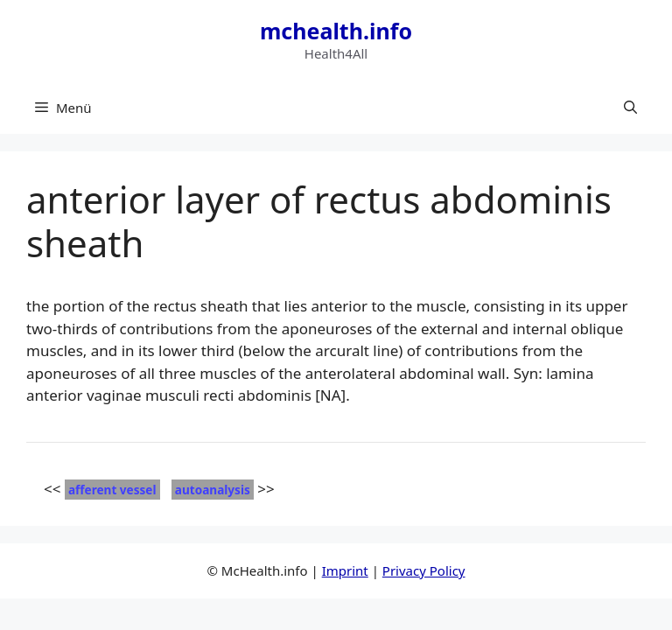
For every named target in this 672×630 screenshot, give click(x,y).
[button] (630, 108)
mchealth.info (336, 31)
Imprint (345, 570)
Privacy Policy (424, 570)
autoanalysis (213, 490)
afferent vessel (112, 490)
